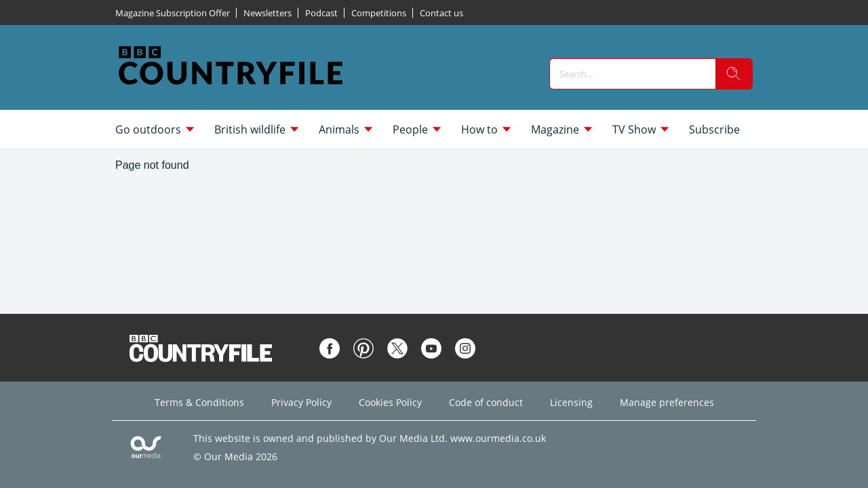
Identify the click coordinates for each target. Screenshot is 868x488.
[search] (734, 74)
